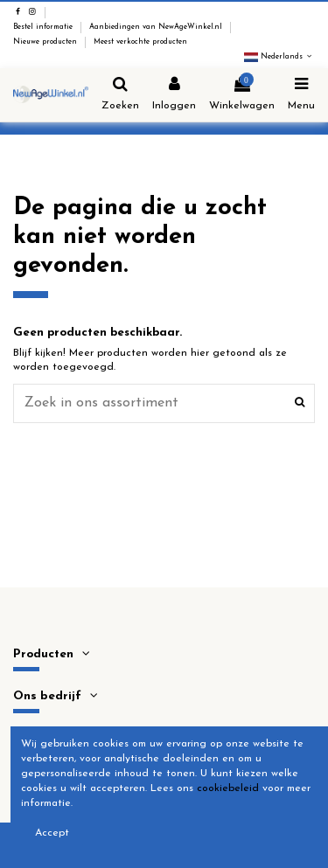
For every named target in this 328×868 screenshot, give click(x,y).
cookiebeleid (228, 788)
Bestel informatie (44, 27)
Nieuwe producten (46, 42)
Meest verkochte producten (140, 42)
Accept (52, 833)
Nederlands (279, 57)
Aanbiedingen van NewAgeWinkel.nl (157, 27)
